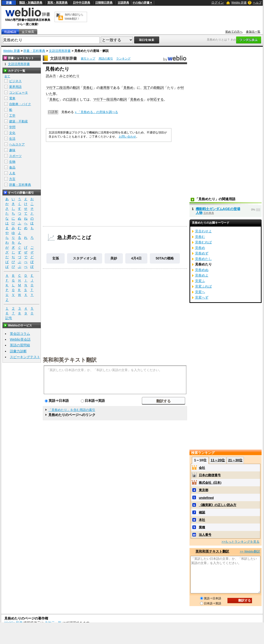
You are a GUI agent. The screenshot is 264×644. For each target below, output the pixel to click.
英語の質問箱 (20, 345)
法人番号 (205, 535)
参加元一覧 (253, 32)
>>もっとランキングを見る (240, 542)
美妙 (114, 258)
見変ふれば (203, 286)
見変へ (200, 292)
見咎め (128, 88)
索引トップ (88, 59)
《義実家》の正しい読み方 (218, 505)
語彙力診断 (18, 351)
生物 (12, 162)
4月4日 (136, 258)
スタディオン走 (85, 258)
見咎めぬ (202, 270)
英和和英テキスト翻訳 (70, 360)
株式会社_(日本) (210, 483)
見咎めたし (203, 259)
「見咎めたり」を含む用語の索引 (72, 410)
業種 (202, 527)
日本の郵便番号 (210, 475)
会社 (202, 468)
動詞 (76, 88)
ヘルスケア (17, 144)
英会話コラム (20, 334)
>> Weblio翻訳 (250, 551)
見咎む (88, 88)
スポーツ (15, 156)
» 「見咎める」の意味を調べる (96, 112)
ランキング (123, 59)
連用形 (105, 88)
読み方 (51, 76)
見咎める (137, 99)
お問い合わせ (127, 137)
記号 (9, 318)
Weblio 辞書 (239, 3)
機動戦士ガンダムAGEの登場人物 (218, 211)
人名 (12, 173)
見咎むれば (203, 242)
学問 (12, 127)
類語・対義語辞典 (31, 3)
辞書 (9, 3)
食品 (12, 167)
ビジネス (15, 81)
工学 (12, 116)
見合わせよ (203, 231)
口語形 (71, 99)
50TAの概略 (165, 258)
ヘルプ (257, 3)
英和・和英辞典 (57, 3)
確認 (202, 512)
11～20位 (218, 460)
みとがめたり (69, 76)
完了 (147, 88)
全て (7, 76)
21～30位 (235, 460)
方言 (12, 179)
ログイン (218, 3)
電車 (12, 98)
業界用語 (15, 87)
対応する (157, 99)
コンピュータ (19, 93)
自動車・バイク (20, 104)
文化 (12, 133)
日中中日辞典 (82, 3)
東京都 (204, 490)
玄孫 (56, 258)
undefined (206, 498)
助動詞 (159, 88)
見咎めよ (202, 275)
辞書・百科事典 (34, 51)
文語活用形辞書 (60, 51)
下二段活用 (61, 88)
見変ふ (200, 281)
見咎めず (202, 253)
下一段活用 (108, 99)
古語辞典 (123, 3)
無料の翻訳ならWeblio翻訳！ (74, 17)
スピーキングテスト (25, 357)
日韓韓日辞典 (104, 3)
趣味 (12, 150)
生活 (12, 139)
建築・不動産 (19, 121)
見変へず (202, 297)
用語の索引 (106, 59)
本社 (202, 520)
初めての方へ (234, 32)
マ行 (49, 88)
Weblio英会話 (20, 339)
